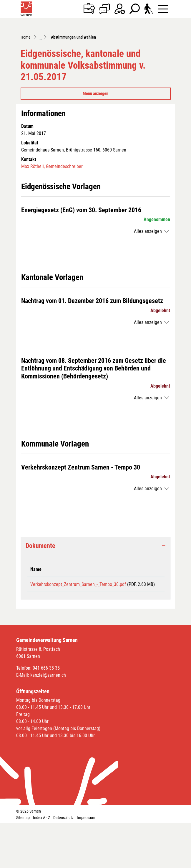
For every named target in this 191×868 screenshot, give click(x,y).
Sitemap (23, 862)
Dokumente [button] (40, 583)
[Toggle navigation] (163, 9)
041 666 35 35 (46, 713)
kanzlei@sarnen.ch (48, 720)
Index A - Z (41, 862)
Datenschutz (63, 862)
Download (145, 625)
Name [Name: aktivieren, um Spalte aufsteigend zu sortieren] (36, 607)
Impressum (86, 862)
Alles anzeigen (148, 269)
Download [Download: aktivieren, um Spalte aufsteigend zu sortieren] (138, 607)
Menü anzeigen (95, 131)
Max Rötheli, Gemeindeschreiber (52, 204)
